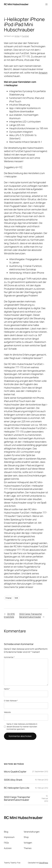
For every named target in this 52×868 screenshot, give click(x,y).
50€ (16, 598)
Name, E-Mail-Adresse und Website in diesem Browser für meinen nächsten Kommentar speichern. (22, 727)
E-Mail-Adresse (11, 701)
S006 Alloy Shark (13, 780)
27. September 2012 (40, 771)
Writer (17, 36)
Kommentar (9, 657)
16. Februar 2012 (42, 780)
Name (7, 689)
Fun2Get (25, 36)
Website (7, 712)
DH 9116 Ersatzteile (9, 615)
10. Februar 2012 (45, 798)
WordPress (44, 863)
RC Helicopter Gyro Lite (17, 788)
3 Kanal (8, 598)
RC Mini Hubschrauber (16, 4)
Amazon (43, 73)
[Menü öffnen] (46, 4)
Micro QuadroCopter (15, 772)
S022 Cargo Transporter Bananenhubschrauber (31, 615)
